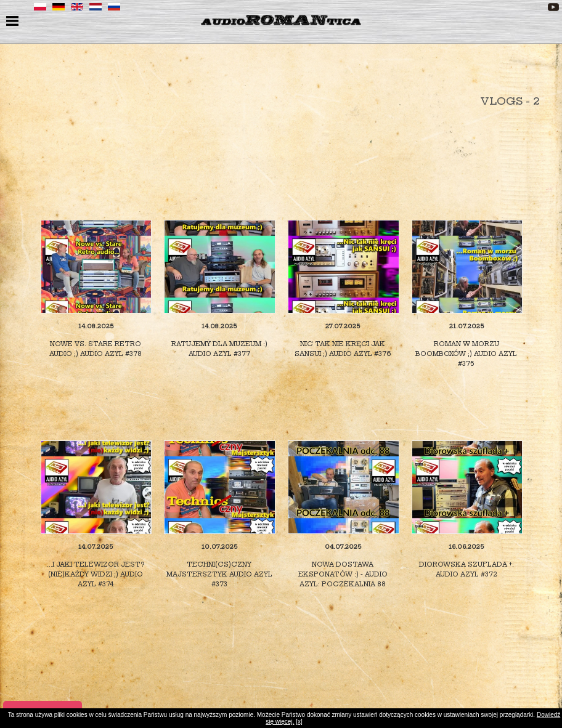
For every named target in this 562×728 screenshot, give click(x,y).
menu (14, 22)
